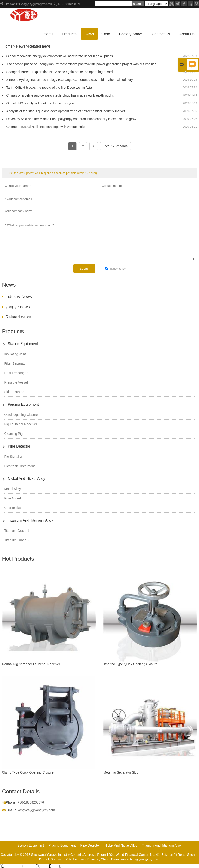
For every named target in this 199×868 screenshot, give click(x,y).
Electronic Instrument (20, 466)
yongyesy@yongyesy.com (37, 4)
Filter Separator (15, 363)
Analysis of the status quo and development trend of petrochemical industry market (66, 111)
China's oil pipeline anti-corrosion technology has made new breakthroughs (60, 95)
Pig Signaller (14, 457)
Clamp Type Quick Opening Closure (28, 772)
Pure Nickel (13, 498)
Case (106, 34)
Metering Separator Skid (121, 772)
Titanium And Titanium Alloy (31, 520)
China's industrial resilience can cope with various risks (46, 127)
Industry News (19, 297)
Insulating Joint (15, 354)
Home (49, 34)
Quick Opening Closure (21, 415)
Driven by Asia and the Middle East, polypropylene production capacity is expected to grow (71, 119)
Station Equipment (23, 344)
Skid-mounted (14, 392)
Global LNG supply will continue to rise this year (41, 103)
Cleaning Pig (14, 434)
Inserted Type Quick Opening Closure (130, 664)
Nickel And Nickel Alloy (27, 479)
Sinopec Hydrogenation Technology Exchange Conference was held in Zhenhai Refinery (70, 80)
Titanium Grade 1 (17, 531)
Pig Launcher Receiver (21, 424)
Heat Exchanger (16, 373)
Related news (18, 317)
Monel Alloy (13, 489)
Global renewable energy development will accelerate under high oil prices (60, 56)
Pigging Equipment (23, 404)
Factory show (130, 34)
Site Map (10, 4)
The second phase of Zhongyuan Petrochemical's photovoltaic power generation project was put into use (81, 64)
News (89, 34)
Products (69, 34)
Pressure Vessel (16, 382)
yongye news (18, 307)
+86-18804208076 (69, 4)
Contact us (161, 34)
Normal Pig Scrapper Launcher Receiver (31, 664)
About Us (187, 34)
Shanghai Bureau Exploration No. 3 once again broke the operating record (60, 72)
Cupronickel (13, 508)
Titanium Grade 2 (17, 540)
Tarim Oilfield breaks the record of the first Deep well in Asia (49, 88)
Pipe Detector (19, 446)
